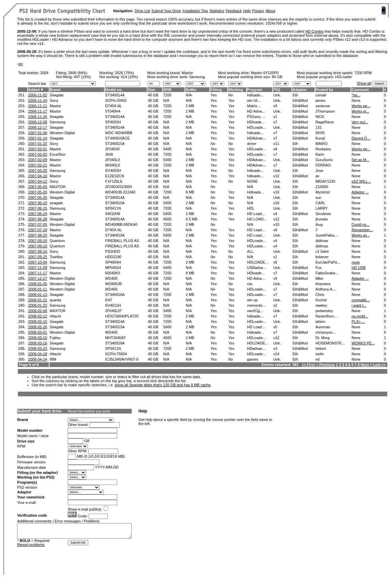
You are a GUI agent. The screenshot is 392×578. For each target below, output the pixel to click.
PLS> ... (358, 322)
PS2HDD (113, 251)
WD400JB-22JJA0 (120, 192)
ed (318, 359)
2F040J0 (112, 149)
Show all (364, 83)
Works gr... (360, 111)
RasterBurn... (326, 316)
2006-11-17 (38, 111)
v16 (276, 203)
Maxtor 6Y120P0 (265, 73)
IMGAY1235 (325, 181)
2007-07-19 (38, 230)
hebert (321, 348)
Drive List (142, 11)
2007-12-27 (38, 278)
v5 (275, 327)
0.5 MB (191, 219)
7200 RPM (363, 73)
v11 (276, 144)
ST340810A (115, 235)
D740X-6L (113, 106)
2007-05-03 (38, 187)
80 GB (277, 77)
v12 (276, 176)
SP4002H (113, 122)
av (318, 176)
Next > (366, 365)
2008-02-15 (38, 322)
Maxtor (187, 73)
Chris (320, 295)
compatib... (361, 300)
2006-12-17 (38, 127)
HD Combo (314, 31)
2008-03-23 (38, 348)
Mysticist (323, 192)
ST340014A (115, 95)
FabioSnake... (327, 273)
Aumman (323, 327)
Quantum (57, 241)
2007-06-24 (38, 214)
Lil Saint (322, 251)
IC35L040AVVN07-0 (122, 359)
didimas (322, 241)
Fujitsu (55, 338)
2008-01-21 (38, 300)
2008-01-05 (38, 284)
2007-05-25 (38, 197)
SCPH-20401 (116, 100)
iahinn (320, 322)
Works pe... (361, 106)
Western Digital (62, 133)
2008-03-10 (38, 338)
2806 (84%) (78, 73)
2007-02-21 (38, 165)
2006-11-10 (38, 100)
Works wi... (361, 235)
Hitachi (56, 316)
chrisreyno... (326, 332)
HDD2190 (113, 257)
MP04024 (113, 268)
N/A (189, 95)
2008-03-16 (38, 343)
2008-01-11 (38, 289)
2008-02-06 (38, 311)
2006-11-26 (38, 117)
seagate (56, 203)
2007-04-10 (38, 176)
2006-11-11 (38, 106)
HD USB (359, 268)
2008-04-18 (38, 354)
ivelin (320, 354)
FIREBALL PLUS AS (122, 241)
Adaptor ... (360, 192)
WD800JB (113, 284)
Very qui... (360, 122)
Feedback (234, 11)
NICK (320, 117)
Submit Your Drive (166, 11)
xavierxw (323, 106)
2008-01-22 (38, 305)
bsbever (322, 257)
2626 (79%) (124, 73)
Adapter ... (360, 278)
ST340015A (115, 144)
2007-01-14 (38, 138)
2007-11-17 (38, 273)
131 (319, 127)
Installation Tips (195, 11)
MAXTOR (58, 187)
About (271, 11)
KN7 (109, 300)
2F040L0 (112, 160)
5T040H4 (113, 111)
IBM (53, 359)
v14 (276, 354)
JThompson (325, 111)
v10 (276, 192)
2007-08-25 (38, 235)
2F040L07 (113, 311)
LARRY (322, 208)
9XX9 (320, 133)
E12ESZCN (115, 176)
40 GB (153, 95)
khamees (323, 284)
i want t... (359, 305)
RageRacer (325, 122)
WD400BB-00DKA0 (121, 224)
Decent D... (361, 138)
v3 (275, 348)
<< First (308, 365)
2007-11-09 (38, 268)
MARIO (322, 144)
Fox (319, 268)
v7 (275, 122)
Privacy (258, 11)
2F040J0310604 (119, 187)
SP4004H (113, 262)
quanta (56, 300)
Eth (296, 95)
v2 (275, 305)
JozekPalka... (326, 235)
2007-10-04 (38, 262)
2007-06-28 (38, 219)
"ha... (356, 95)
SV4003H (113, 171)
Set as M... (361, 160)
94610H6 (113, 214)
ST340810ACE (117, 138)
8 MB (190, 192)
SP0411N (113, 208)
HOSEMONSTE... (330, 343)
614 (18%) (129, 77)
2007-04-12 (38, 181)
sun (319, 197)
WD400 (111, 278)
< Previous (326, 365)
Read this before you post (89, 411)
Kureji (320, 138)
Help (247, 11)
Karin (320, 154)
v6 (275, 230)
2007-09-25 (38, 257)
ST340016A (115, 295)
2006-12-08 (38, 122)
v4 (275, 214)
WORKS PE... (363, 343)
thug (319, 224)
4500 (167, 219)
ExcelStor (58, 154)
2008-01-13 (38, 295)
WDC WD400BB (119, 133)
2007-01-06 (38, 133)
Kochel (321, 300)
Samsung (58, 122)
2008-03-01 (38, 332)
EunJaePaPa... (328, 262)
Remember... (362, 230)
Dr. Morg (323, 338)
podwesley (324, 311)
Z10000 (322, 187)
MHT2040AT (116, 338)
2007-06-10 (38, 203)
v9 (275, 106)
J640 (109, 154)
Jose (319, 171)
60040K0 (112, 273)
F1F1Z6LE (114, 181)
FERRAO (323, 165)
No (231, 95)
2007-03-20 (38, 171)
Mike (319, 278)
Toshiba (56, 257)
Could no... (361, 224)
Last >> (379, 365)
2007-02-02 (38, 154)
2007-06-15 (38, 208)
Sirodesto (323, 214)
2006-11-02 (38, 95)
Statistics (217, 11)
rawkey (321, 305)
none (356, 262)
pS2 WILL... (361, 181)
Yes (214, 95)
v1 (275, 117)
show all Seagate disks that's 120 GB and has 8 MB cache (162, 385)
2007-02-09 (38, 160)
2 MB (190, 106)
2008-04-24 (38, 359)
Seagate (57, 95)
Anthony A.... (326, 289)
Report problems (31, 545)
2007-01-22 (38, 144)
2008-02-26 (38, 327)
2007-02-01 (38, 149)
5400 (167, 149)
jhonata (322, 219)
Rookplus (323, 149)
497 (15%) (82, 77)
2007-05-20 (38, 192)
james (320, 100)
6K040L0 (112, 165)
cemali (321, 95)
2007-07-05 (38, 224)
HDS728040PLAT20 (122, 316)
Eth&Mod (300, 100)
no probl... (360, 316)
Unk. (277, 95)
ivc (21, 64)
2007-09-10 (38, 241)
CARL (320, 203)
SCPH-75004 (116, 354)
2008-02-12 (38, 316)
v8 (275, 149)
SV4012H (113, 305)
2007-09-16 (38, 251)
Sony (54, 100)
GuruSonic (324, 160)
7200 (167, 95)
